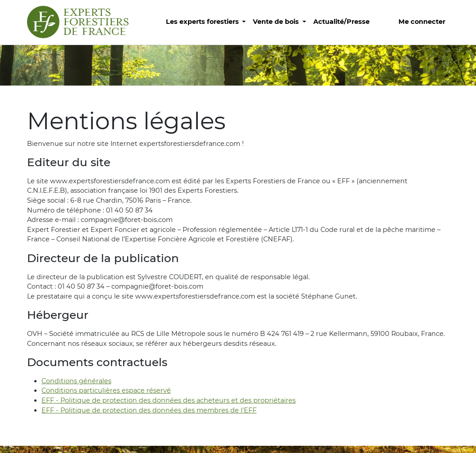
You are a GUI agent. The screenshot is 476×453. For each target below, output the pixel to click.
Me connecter (422, 22)
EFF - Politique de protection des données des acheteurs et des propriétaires (169, 400)
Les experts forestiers (203, 22)
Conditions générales (76, 381)
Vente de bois (277, 22)
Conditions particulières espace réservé (106, 390)
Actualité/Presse (341, 22)
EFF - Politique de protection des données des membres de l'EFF (149, 410)
